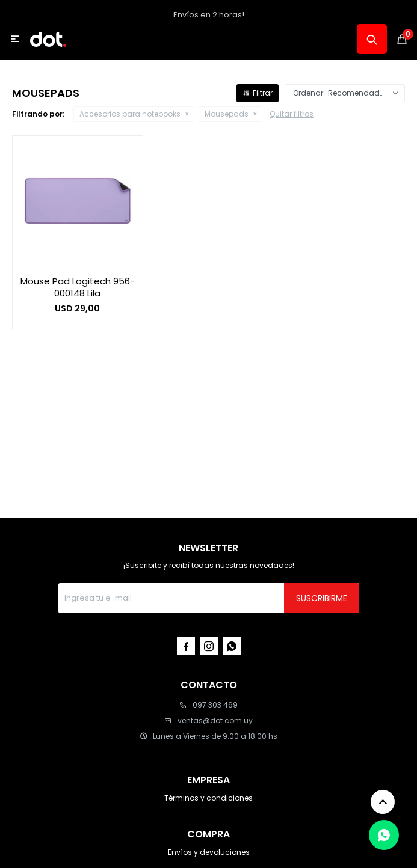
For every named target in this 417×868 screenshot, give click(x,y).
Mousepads (227, 114)
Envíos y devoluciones (209, 852)
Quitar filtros (292, 114)
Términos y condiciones (209, 798)
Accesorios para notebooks (130, 114)
